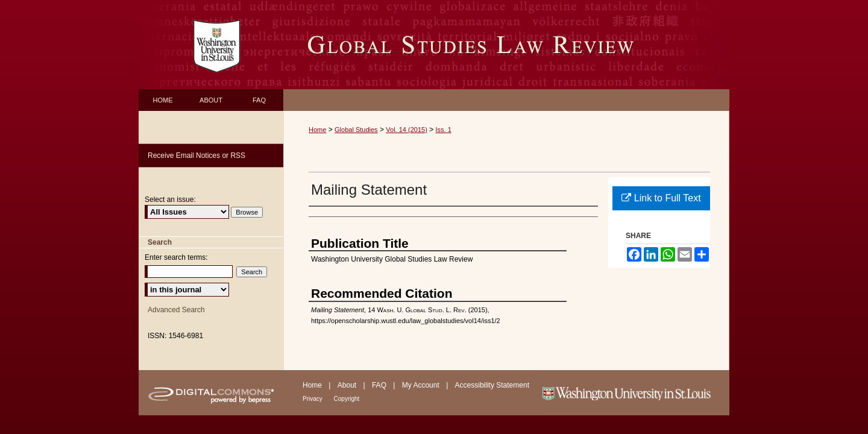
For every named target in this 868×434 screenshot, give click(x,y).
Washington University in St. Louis (634, 393)
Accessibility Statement (492, 385)
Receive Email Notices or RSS (197, 156)
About (348, 385)
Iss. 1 (444, 130)
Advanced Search (176, 310)
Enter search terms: (176, 257)
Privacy (313, 399)
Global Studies (356, 130)
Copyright (347, 399)
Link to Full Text (661, 198)
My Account (422, 385)
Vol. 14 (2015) (407, 130)
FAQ (380, 385)
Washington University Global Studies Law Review (506, 45)
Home (317, 130)
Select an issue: (170, 200)
